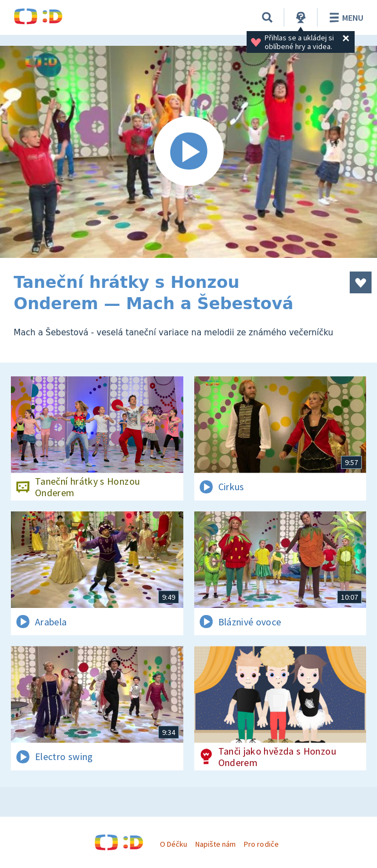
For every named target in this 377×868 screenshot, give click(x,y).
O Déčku (173, 844)
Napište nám (216, 844)
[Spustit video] (188, 152)
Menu (345, 17)
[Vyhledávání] (267, 17)
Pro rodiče (261, 844)
